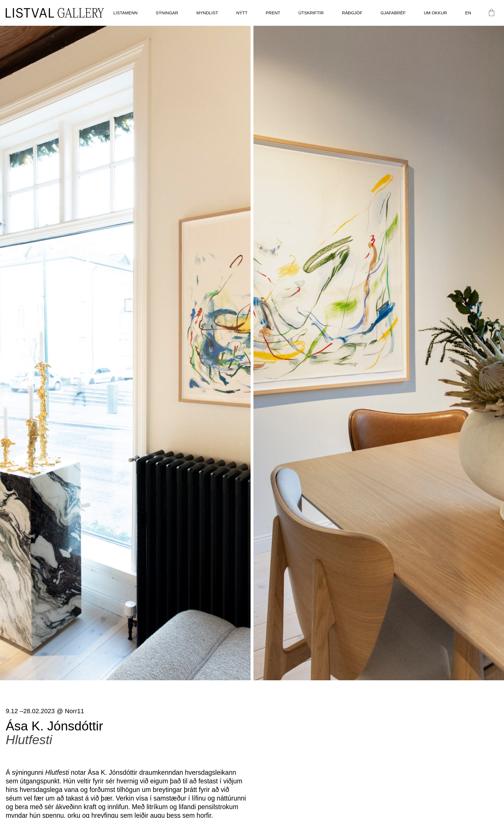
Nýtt (242, 13)
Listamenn (125, 13)
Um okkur (435, 13)
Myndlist (207, 13)
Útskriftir (311, 13)
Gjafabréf (393, 13)
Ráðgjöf (352, 13)
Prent (273, 13)
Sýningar (167, 13)
